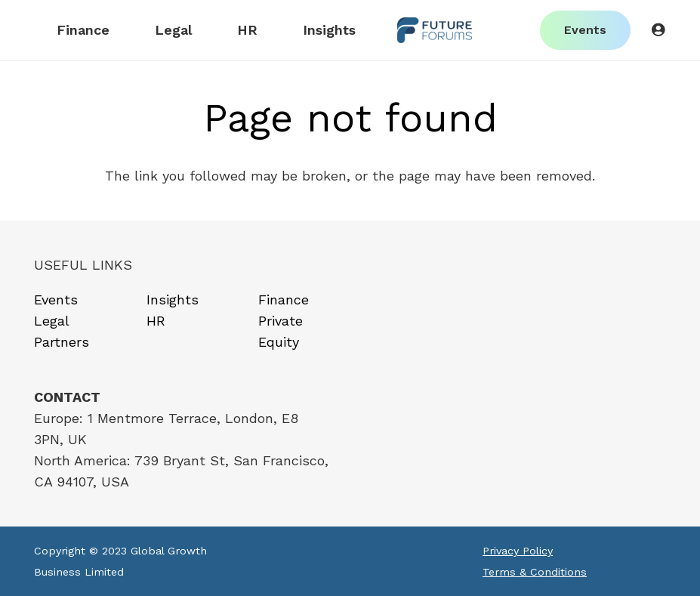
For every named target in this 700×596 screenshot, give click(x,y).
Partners (62, 342)
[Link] (435, 31)
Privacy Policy (518, 551)
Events (56, 300)
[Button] (658, 30)
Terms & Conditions (535, 572)
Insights (173, 300)
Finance (284, 300)
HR (156, 321)
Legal (52, 321)
